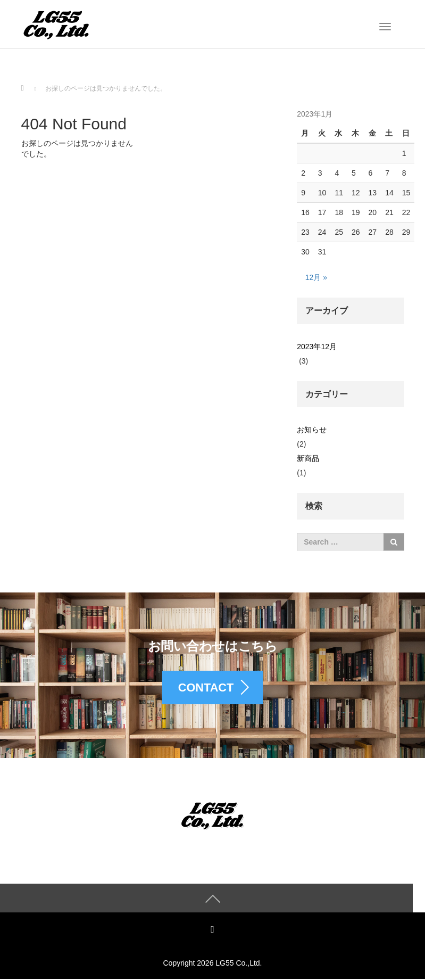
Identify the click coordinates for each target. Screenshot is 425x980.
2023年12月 (317, 347)
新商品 (308, 458)
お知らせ (312, 430)
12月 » (316, 277)
